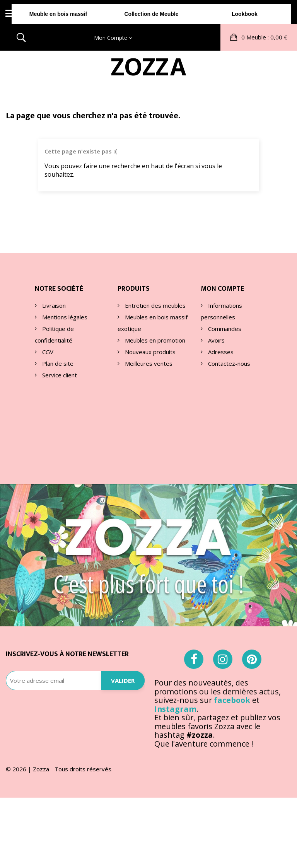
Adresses (220, 351)
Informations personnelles (221, 311)
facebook (232, 616)
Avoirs (216, 340)
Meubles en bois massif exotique (153, 322)
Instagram (175, 625)
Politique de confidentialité (54, 334)
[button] (259, 13)
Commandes (224, 328)
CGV (47, 351)
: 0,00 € (264, 13)
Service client (59, 375)
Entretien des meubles (154, 305)
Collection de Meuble (148, 69)
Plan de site (57, 363)
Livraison (53, 305)
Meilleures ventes (148, 363)
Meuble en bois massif (53, 69)
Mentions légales (64, 317)
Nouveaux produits (149, 351)
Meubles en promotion (154, 340)
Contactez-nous (228, 363)
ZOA (148, 43)
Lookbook (244, 69)
